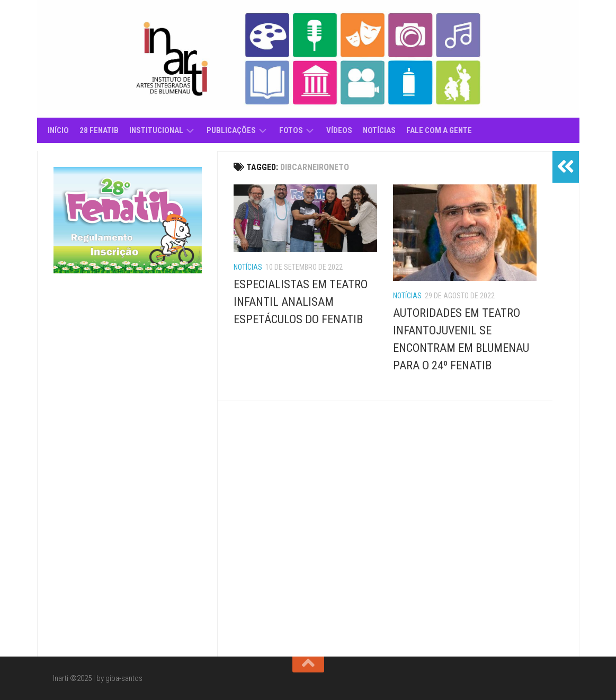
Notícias (379, 130)
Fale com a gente (439, 130)
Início (58, 130)
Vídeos (339, 130)
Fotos (291, 130)
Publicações (231, 130)
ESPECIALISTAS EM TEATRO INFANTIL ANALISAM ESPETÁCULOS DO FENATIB (301, 302)
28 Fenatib (99, 130)
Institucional (156, 130)
